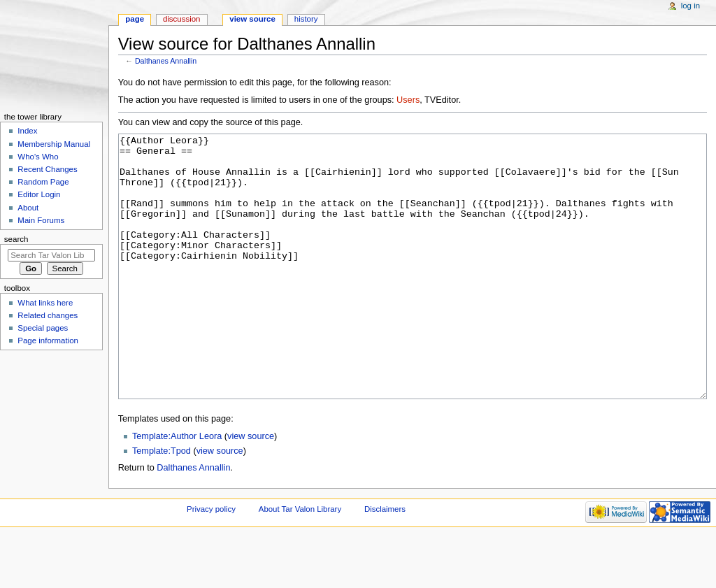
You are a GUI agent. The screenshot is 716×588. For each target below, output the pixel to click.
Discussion (181, 19)
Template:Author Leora (177, 489)
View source (252, 19)
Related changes (48, 315)
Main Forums (41, 220)
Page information (48, 340)
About (28, 208)
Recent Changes (47, 169)
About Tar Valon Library (300, 561)
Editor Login (39, 194)
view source (251, 489)
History (306, 19)
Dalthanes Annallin (166, 61)
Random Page (43, 182)
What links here (45, 303)
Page (135, 19)
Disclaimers (385, 561)
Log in (690, 6)
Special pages (43, 328)
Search (16, 239)
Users (408, 100)
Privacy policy (211, 561)
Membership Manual (54, 144)
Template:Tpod (162, 503)
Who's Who (38, 157)
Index (27, 131)
